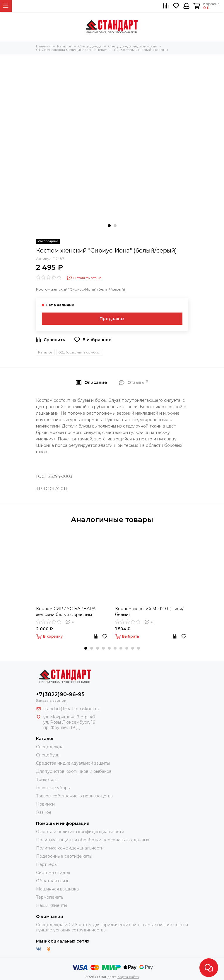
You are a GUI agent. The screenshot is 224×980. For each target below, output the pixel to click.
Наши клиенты (52, 905)
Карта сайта (128, 977)
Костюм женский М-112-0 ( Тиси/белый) (149, 612)
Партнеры (47, 864)
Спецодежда (50, 747)
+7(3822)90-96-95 (60, 694)
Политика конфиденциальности (70, 848)
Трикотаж (46, 780)
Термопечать (50, 897)
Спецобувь (48, 755)
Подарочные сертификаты (64, 856)
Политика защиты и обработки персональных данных (93, 840)
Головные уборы (53, 788)
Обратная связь (53, 881)
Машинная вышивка (57, 889)
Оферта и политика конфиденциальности (80, 832)
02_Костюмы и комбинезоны (81, 352)
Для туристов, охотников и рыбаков (74, 771)
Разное (44, 812)
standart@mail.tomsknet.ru (71, 709)
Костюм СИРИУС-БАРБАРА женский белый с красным (66, 612)
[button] (109, 226)
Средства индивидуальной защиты (73, 763)
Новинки (45, 804)
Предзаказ (112, 319)
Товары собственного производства (74, 796)
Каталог (45, 352)
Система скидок (53, 873)
